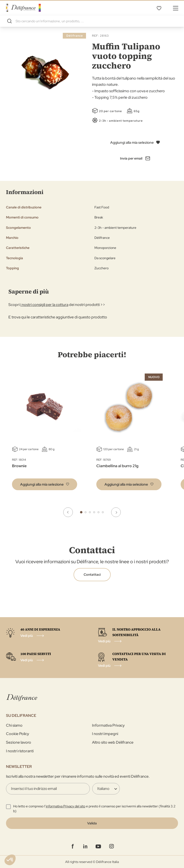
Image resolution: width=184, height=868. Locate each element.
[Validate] (92, 823)
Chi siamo (14, 725)
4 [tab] (94, 512)
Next (116, 512)
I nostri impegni (105, 734)
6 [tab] (103, 512)
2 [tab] (86, 512)
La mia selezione (159, 8)
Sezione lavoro (19, 742)
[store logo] (23, 8)
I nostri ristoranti (20, 751)
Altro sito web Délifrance (113, 742)
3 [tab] (90, 512)
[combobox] (92, 21)
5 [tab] (98, 512)
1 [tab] (81, 512)
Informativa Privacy (108, 725)
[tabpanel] (129, 433)
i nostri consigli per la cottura (44, 305)
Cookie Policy (17, 734)
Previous (68, 512)
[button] (45, 484)
